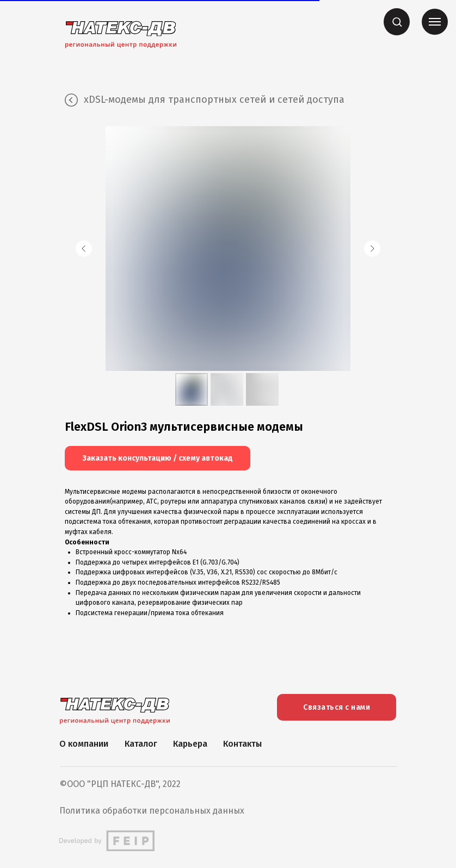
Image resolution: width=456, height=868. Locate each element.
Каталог (141, 744)
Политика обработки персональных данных (152, 811)
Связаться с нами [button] (337, 707)
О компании (84, 744)
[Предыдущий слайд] (84, 249)
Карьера (190, 744)
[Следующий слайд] (372, 249)
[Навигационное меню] (435, 22)
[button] (397, 21)
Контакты (242, 744)
